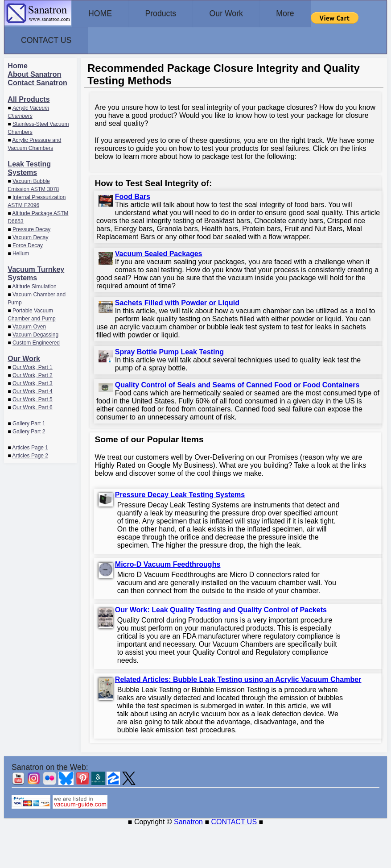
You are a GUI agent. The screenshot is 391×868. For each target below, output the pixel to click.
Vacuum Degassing (35, 333)
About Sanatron (34, 73)
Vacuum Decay (30, 236)
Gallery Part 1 (29, 422)
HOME (103, 13)
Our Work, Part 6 (33, 406)
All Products (29, 98)
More (308, 13)
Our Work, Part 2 (33, 374)
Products (171, 13)
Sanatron (188, 820)
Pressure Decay (31, 228)
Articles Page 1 (30, 446)
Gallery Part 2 (29, 430)
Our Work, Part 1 (33, 365)
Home (17, 64)
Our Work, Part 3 (33, 382)
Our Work (243, 13)
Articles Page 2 (30, 454)
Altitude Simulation (34, 285)
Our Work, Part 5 (33, 398)
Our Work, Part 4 (33, 390)
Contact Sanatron (37, 81)
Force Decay (28, 244)
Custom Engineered (36, 341)
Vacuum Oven (29, 325)
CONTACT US (50, 39)
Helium (21, 252)
